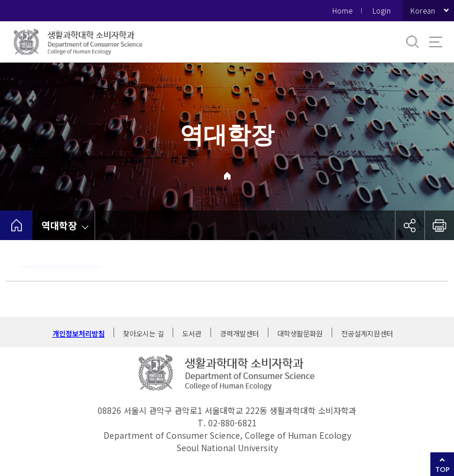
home (16, 225)
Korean (423, 10)
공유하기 (410, 225)
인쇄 (439, 225)
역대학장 (59, 225)
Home (342, 10)
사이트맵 (436, 42)
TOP (442, 469)
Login (382, 10)
